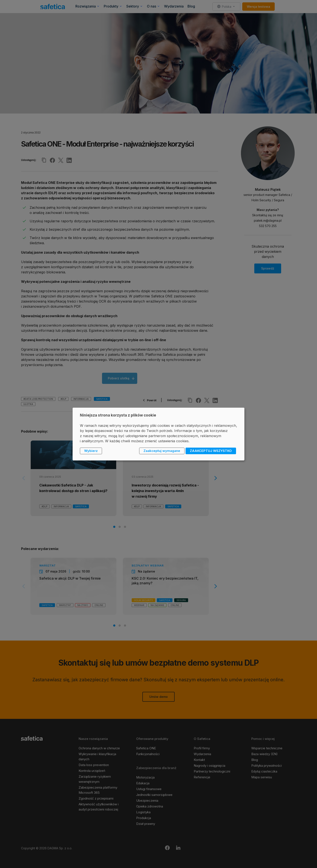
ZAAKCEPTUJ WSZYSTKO (211, 451)
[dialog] (158, 434)
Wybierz (91, 451)
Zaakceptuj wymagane (162, 451)
